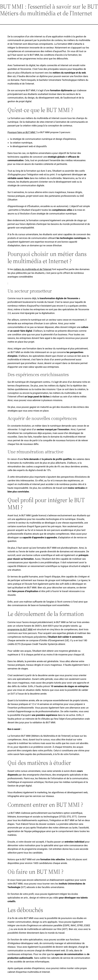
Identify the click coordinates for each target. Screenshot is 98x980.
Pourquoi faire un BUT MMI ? (22, 132)
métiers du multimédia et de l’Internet (33, 269)
